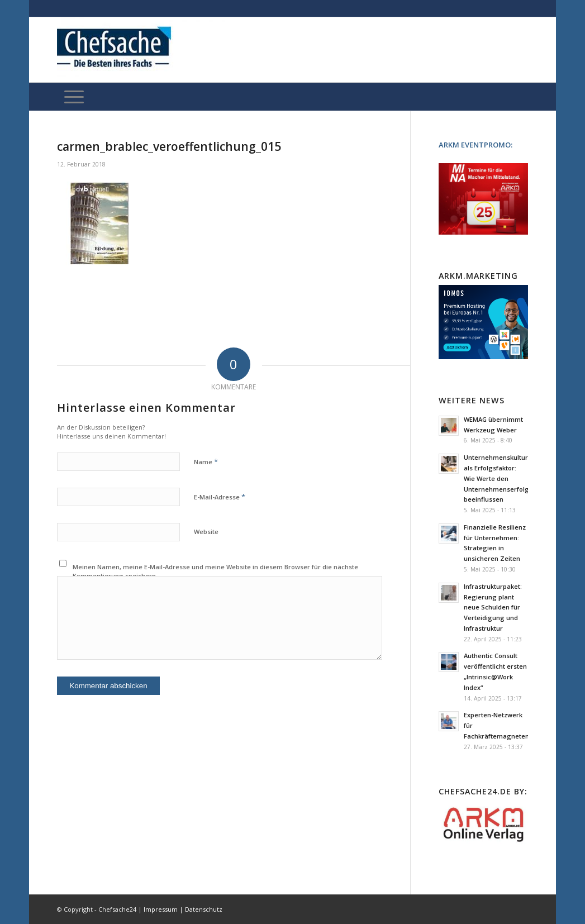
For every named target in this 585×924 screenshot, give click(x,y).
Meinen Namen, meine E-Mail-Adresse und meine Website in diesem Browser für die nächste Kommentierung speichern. (215, 571)
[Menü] (74, 97)
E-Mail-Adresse (220, 497)
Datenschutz (204, 909)
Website (206, 532)
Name (206, 461)
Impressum (161, 909)
